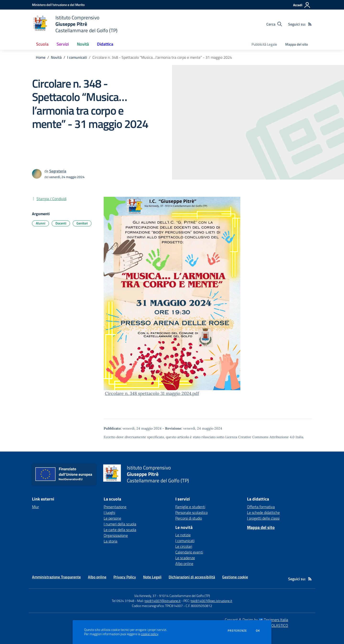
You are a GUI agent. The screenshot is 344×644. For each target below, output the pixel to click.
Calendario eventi (189, 552)
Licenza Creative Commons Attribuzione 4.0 (260, 437)
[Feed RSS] (310, 24)
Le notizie (183, 535)
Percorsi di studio (189, 518)
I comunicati (77, 57)
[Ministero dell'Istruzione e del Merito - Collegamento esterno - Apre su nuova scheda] (58, 5)
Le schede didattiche (263, 512)
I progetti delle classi (263, 518)
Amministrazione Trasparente (56, 577)
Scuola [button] (42, 44)
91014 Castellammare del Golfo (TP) (185, 596)
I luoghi (109, 512)
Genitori (82, 223)
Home (41, 57)
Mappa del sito (297, 44)
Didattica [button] (105, 44)
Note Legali (152, 577)
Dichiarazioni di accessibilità (192, 577)
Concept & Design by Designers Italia (256, 620)
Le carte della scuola (120, 530)
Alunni (40, 223)
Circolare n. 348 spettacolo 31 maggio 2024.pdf (152, 393)
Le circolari (184, 546)
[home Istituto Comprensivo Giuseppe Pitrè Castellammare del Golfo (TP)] (75, 24)
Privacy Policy (125, 577)
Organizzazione (116, 535)
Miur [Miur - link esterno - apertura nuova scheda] (35, 507)
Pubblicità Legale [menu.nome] (264, 44)
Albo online (184, 564)
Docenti (61, 223)
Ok (258, 631)
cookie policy (150, 634)
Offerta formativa (261, 507)
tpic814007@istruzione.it (163, 601)
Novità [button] (83, 44)
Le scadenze (185, 558)
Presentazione (115, 507)
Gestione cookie (235, 577)
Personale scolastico (191, 512)
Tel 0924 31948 (123, 601)
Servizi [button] (63, 44)
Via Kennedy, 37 (145, 596)
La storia (110, 541)
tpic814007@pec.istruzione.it (211, 601)
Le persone (112, 518)
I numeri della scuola (120, 524)
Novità (56, 57)
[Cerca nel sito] (274, 24)
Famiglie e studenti (190, 507)
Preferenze (237, 631)
